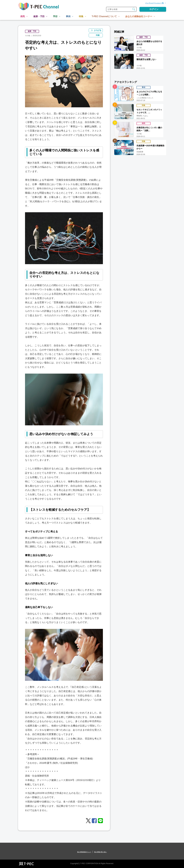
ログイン (154, 9)
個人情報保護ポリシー (84, 852)
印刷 (98, 35)
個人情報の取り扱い (101, 852)
